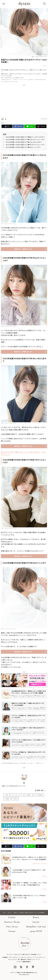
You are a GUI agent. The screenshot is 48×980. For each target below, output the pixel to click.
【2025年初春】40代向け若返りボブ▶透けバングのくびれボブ (25, 137)
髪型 (8, 799)
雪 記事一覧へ (40, 790)
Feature (12, 931)
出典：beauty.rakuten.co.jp (39, 56)
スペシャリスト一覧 (14, 959)
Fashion (12, 918)
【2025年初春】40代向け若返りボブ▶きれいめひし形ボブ (23, 142)
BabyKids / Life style (36, 927)
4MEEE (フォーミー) (33, 959)
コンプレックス (17, 795)
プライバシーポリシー (27, 957)
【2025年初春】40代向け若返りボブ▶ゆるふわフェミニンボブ (25, 139)
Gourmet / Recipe (12, 922)
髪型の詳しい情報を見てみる (23, 249)
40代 (16, 799)
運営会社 (23, 959)
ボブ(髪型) (39, 795)
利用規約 (5, 957)
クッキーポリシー (39, 957)
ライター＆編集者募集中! (24, 962)
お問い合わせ (26, 954)
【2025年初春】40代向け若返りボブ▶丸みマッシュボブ (23, 147)
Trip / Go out (12, 927)
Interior (36, 922)
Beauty (36, 918)
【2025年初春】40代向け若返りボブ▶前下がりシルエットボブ (25, 145)
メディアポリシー (14, 957)
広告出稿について (36, 954)
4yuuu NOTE (36, 931)
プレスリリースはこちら (13, 954)
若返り (29, 795)
